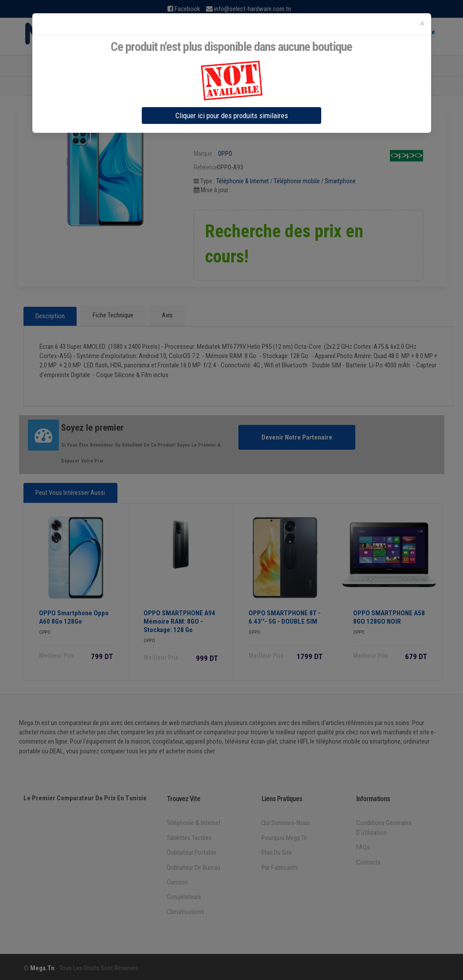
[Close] (422, 24)
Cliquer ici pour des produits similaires (232, 116)
